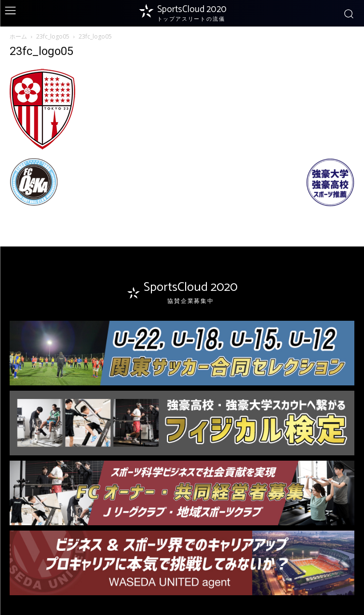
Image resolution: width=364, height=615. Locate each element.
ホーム (18, 36)
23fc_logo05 (53, 36)
